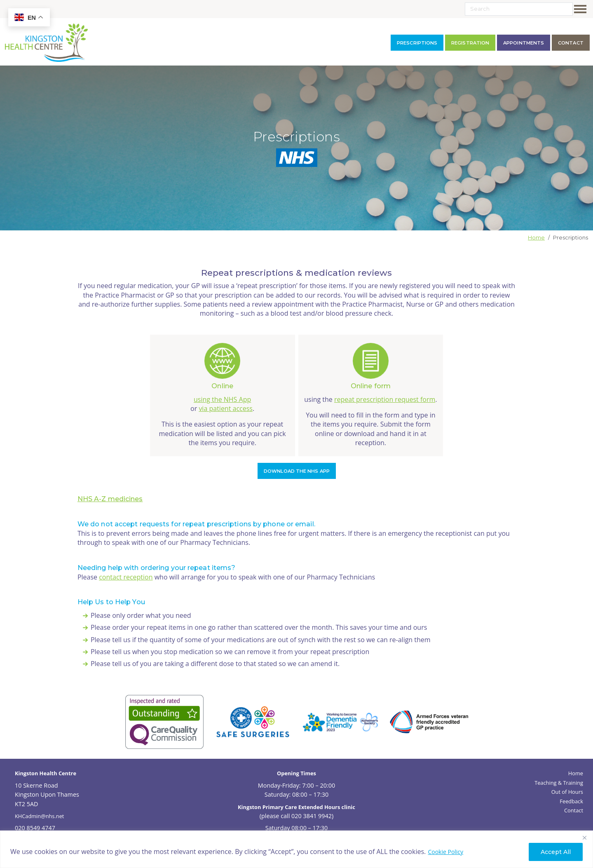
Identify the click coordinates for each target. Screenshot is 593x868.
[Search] (519, 9)
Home (536, 238)
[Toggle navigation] (582, 9)
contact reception (126, 577)
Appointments (524, 43)
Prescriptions (417, 43)
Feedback (571, 801)
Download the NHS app (297, 471)
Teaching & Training (559, 783)
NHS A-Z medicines (110, 499)
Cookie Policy (445, 852)
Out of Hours (567, 792)
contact (571, 43)
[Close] (584, 838)
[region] (296, 849)
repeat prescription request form (385, 399)
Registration (470, 43)
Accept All (556, 852)
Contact (574, 810)
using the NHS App (222, 399)
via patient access (226, 408)
